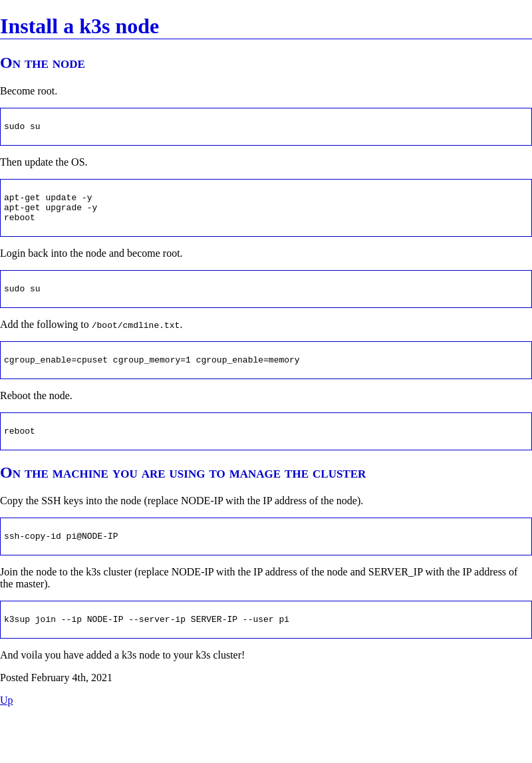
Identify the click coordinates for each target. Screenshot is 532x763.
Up (7, 746)
